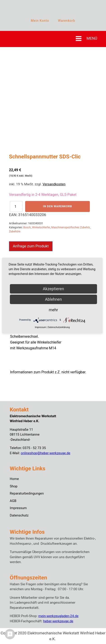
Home (14, 479)
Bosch (27, 227)
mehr (53, 310)
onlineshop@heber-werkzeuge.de (45, 453)
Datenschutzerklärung (59, 327)
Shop (14, 486)
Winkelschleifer (41, 227)
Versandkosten (54, 184)
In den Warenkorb (57, 206)
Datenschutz (19, 515)
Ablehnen (53, 299)
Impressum (18, 508)
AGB (13, 501)
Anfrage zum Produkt (31, 246)
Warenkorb (66, 21)
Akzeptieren (54, 289)
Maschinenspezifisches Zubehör (71, 227)
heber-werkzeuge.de (58, 621)
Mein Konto (40, 21)
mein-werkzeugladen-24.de (59, 616)
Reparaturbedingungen (27, 493)
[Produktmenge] (16, 206)
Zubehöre (15, 231)
